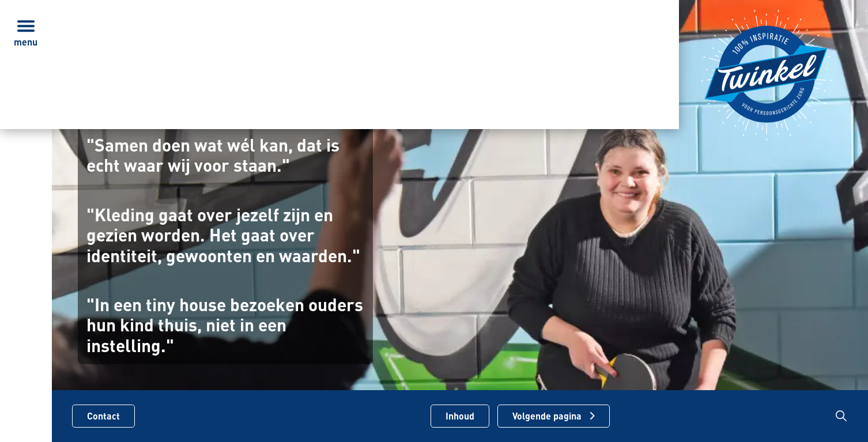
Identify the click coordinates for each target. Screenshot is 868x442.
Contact (103, 416)
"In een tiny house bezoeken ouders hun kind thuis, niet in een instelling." (225, 325)
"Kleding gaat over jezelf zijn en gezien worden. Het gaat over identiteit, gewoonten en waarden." (223, 235)
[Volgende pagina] (554, 416)
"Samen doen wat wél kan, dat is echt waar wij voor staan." (213, 155)
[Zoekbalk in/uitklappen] (841, 416)
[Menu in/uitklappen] (26, 26)
